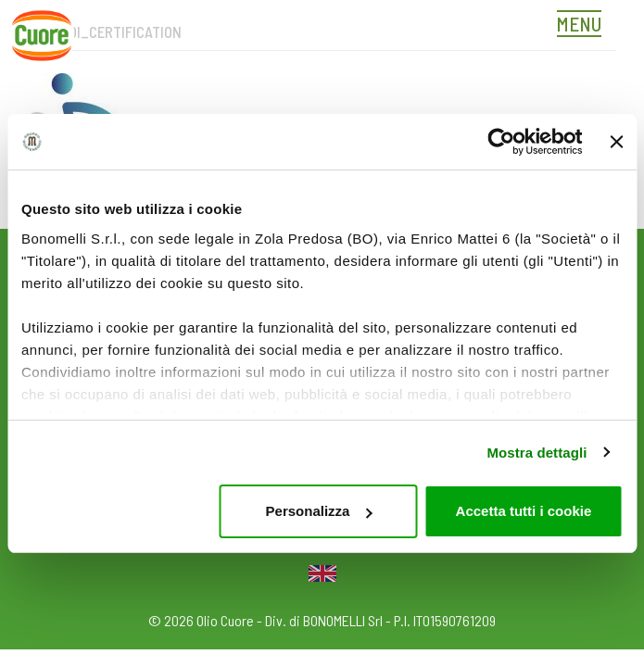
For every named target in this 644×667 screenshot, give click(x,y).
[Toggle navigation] (584, 26)
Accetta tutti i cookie (524, 511)
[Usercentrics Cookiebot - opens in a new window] (501, 142)
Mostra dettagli (537, 453)
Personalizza (319, 511)
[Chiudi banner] (616, 142)
